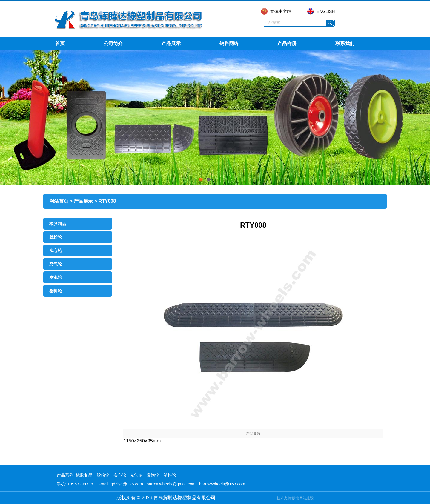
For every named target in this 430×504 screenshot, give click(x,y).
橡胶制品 (58, 224)
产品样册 (287, 43)
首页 (60, 43)
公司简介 (113, 43)
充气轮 (56, 264)
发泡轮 (56, 277)
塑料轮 (56, 291)
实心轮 (56, 251)
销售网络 (229, 43)
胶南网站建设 (303, 498)
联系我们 (345, 43)
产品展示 (171, 43)
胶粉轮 (56, 237)
